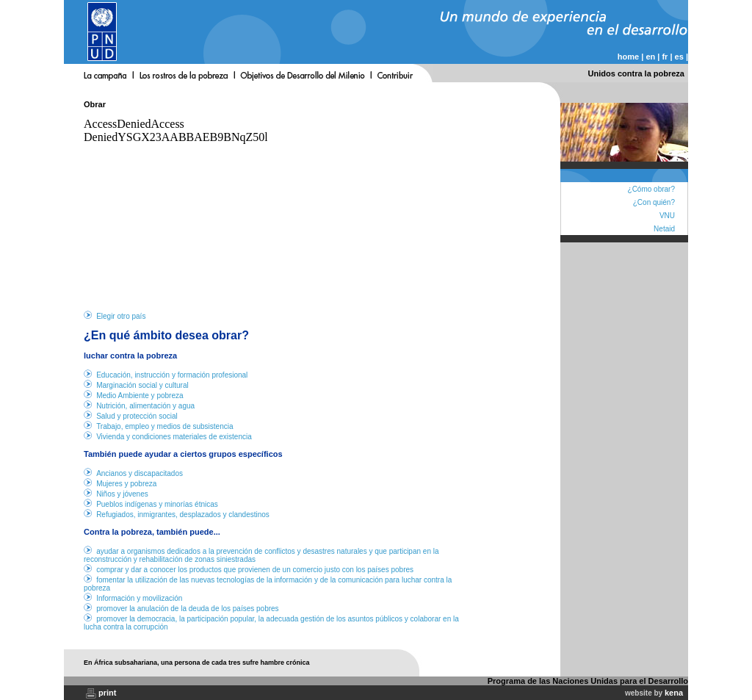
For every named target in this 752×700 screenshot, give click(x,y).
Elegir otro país (121, 316)
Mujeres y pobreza (126, 484)
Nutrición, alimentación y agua (145, 406)
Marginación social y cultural (142, 385)
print (107, 693)
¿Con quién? (654, 202)
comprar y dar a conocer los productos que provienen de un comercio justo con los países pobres (255, 570)
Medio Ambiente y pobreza (140, 396)
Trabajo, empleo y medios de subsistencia (164, 426)
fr (665, 57)
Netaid (664, 229)
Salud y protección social (137, 416)
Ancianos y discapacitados (140, 473)
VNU (667, 216)
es (679, 57)
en (650, 57)
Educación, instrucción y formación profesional (172, 375)
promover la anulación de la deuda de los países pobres (188, 609)
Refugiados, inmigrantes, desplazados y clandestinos (183, 515)
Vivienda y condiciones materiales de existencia (174, 437)
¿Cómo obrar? (651, 189)
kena (674, 693)
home (628, 57)
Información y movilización (139, 598)
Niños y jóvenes (122, 494)
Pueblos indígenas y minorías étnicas (157, 504)
